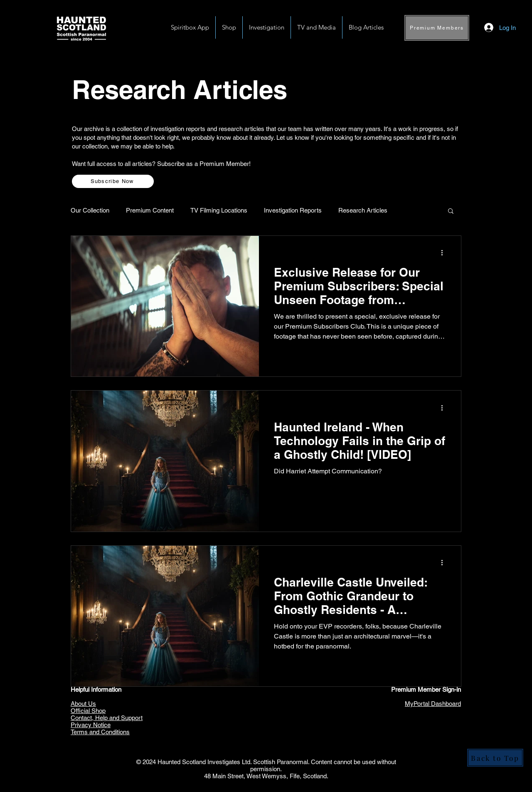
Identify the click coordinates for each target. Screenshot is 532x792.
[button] (267, 27)
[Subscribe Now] (113, 181)
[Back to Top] (495, 758)
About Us (83, 704)
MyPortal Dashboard (433, 704)
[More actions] (445, 253)
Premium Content (150, 210)
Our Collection (90, 210)
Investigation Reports (293, 210)
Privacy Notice (91, 725)
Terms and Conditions (100, 732)
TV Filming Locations (219, 210)
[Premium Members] (437, 28)
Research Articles (363, 210)
